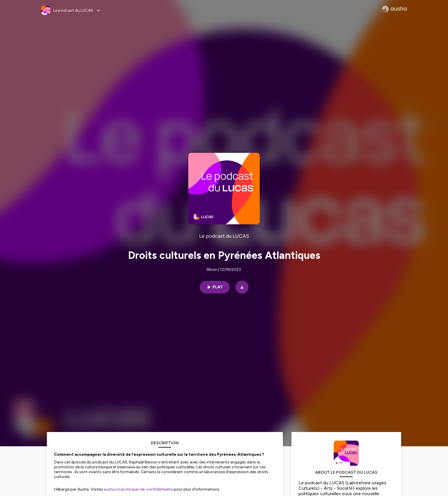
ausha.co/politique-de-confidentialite (138, 489)
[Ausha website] (394, 9)
